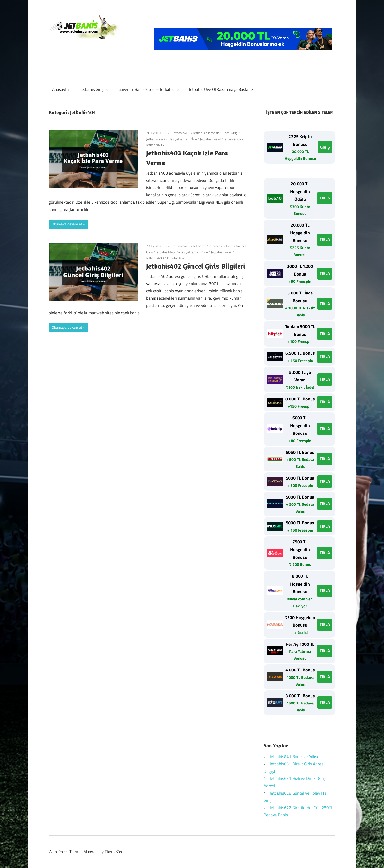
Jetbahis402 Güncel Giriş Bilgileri (196, 266)
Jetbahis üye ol (210, 139)
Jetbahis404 (232, 139)
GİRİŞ (325, 147)
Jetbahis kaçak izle (159, 139)
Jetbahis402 (181, 246)
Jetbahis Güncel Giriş (223, 133)
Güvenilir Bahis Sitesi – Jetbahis (149, 89)
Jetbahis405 (155, 145)
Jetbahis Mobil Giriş (170, 252)
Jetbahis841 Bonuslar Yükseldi (297, 757)
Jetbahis (199, 133)
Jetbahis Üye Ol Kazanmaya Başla (221, 89)
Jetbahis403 (181, 133)
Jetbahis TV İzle (186, 139)
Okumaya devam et (67, 224)
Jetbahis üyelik (221, 252)
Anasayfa (60, 89)
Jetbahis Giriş (94, 89)
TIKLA (325, 198)
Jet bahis (199, 246)
